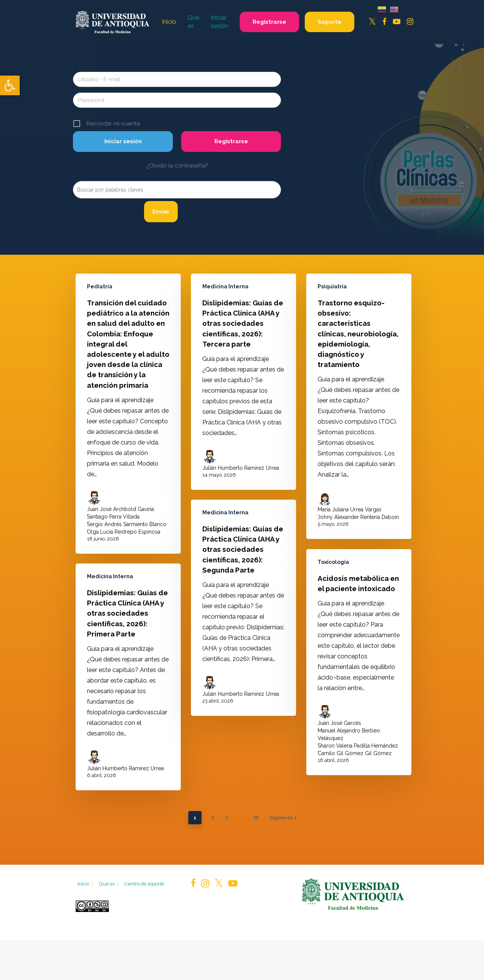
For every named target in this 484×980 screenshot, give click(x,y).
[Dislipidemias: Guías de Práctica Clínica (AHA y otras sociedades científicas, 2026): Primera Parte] (128, 681)
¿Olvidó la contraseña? (177, 166)
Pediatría (100, 290)
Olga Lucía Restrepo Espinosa (124, 536)
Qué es (109, 884)
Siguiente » (283, 818)
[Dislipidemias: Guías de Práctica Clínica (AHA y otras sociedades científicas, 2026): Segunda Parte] (244, 621)
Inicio (86, 884)
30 (256, 818)
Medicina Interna (225, 299)
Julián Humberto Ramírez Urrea (241, 481)
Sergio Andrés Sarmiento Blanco (127, 528)
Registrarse (231, 141)
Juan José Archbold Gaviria (120, 513)
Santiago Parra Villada (113, 520)
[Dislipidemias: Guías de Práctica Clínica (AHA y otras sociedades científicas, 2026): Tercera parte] (244, 395)
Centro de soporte (144, 884)
